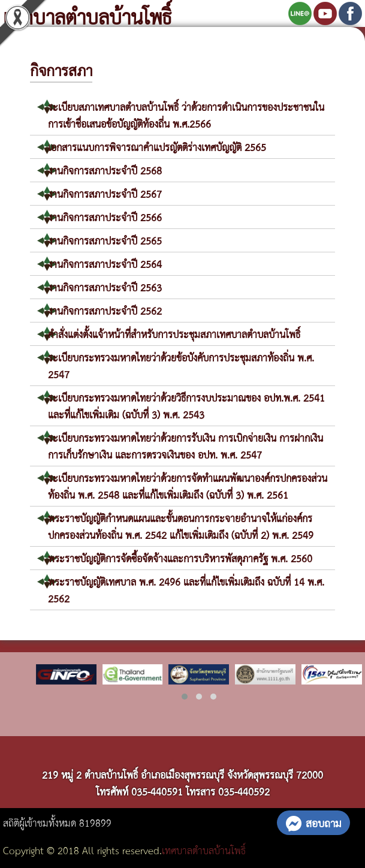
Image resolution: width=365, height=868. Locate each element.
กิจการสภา (61, 70)
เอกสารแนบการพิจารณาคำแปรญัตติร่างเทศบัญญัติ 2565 (157, 147)
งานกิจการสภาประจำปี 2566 (105, 217)
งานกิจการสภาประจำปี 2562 (105, 310)
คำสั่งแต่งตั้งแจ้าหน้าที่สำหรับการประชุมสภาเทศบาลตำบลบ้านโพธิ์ (174, 334)
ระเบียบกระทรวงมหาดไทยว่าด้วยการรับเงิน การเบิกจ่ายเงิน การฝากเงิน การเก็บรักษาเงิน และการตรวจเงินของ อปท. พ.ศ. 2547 (185, 446)
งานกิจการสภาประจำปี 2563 (105, 287)
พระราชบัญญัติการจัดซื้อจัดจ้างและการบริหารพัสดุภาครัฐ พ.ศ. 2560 (180, 558)
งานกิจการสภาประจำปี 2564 (105, 263)
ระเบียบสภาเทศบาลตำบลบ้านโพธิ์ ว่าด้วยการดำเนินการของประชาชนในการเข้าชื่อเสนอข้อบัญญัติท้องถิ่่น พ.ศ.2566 (186, 115)
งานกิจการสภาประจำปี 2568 (105, 170)
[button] (185, 697)
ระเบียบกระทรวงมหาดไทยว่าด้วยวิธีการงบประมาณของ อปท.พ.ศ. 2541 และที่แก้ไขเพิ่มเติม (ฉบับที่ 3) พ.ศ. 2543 (186, 406)
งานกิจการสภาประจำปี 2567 (105, 193)
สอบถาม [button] (313, 822)
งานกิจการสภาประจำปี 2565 (105, 240)
